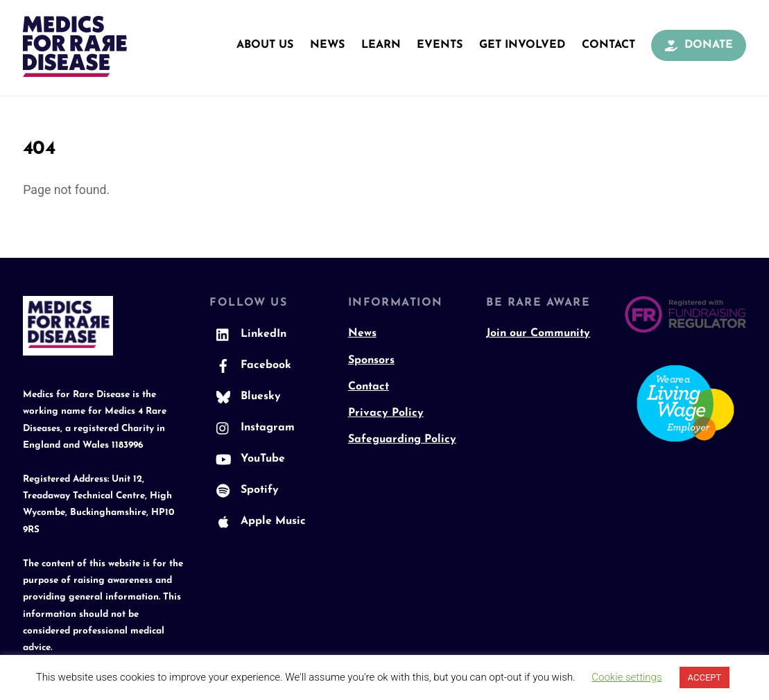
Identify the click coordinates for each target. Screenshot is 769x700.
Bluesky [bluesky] (245, 396)
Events (440, 45)
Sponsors (371, 360)
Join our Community (538, 333)
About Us (265, 45)
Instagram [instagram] (252, 428)
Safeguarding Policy (402, 439)
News (327, 45)
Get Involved (522, 45)
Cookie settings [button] (627, 677)
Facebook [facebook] (250, 365)
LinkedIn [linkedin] (248, 334)
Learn (381, 45)
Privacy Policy (386, 413)
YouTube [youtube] (247, 459)
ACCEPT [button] (705, 677)
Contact (608, 45)
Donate (699, 45)
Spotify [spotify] (244, 490)
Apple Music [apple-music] (258, 521)
